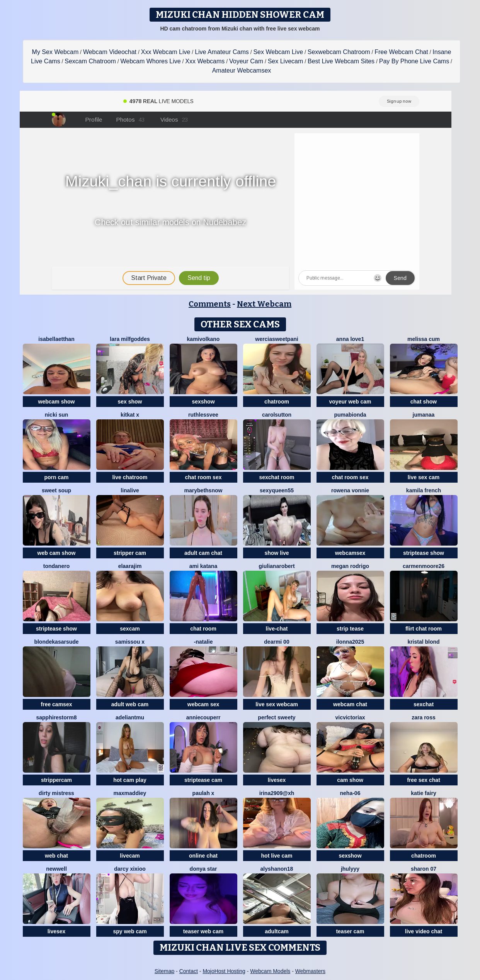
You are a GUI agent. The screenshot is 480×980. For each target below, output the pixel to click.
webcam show (57, 402)
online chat (203, 856)
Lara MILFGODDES (130, 339)
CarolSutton (277, 415)
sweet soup (56, 490)
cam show (350, 780)
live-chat (277, 629)
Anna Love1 (350, 339)
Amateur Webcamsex (242, 70)
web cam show (57, 553)
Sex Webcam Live (278, 52)
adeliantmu (130, 717)
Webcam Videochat (110, 52)
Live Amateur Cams (222, 52)
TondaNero (56, 566)
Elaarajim (130, 566)
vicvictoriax (350, 717)
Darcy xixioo (130, 869)
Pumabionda (350, 415)
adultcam (277, 931)
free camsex (57, 704)
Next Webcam (264, 304)
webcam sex (203, 704)
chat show (424, 402)
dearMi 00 (277, 642)
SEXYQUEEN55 (277, 490)
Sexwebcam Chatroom (339, 52)
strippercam (56, 780)
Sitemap (164, 971)
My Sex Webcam (55, 52)
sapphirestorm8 (56, 717)
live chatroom (130, 477)
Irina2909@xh (277, 793)
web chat (56, 856)
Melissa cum (424, 339)
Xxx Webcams (205, 61)
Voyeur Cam (246, 61)
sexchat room (277, 477)
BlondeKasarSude (56, 642)
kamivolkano (203, 339)
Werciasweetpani (277, 339)
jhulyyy (350, 869)
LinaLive (130, 490)
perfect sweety (277, 717)
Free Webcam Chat (401, 52)
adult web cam (130, 704)
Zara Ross (423, 717)
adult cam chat (203, 553)
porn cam (56, 477)
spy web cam (130, 931)
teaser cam (350, 931)
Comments (210, 304)
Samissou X (130, 642)
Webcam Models (270, 971)
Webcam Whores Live (150, 61)
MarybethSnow (203, 490)
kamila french (424, 490)
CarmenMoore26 (424, 566)
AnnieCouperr (203, 717)
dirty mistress (56, 793)
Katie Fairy (423, 793)
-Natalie (203, 642)
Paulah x (203, 793)
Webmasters (310, 971)
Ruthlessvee (203, 415)
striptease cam (203, 780)
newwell (56, 869)
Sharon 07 (424, 869)
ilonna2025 (350, 642)
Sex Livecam (286, 61)
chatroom (277, 402)
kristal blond (423, 642)
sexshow (203, 402)
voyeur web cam (350, 402)
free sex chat (424, 780)
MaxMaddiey (130, 793)
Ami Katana (203, 566)
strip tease (350, 629)
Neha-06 (350, 793)
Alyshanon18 (277, 869)
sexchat (424, 704)
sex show (130, 402)
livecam (130, 856)
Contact (189, 971)
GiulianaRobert (277, 566)
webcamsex (350, 553)
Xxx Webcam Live (166, 52)
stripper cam (130, 553)
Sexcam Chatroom (90, 61)
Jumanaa (424, 415)
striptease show (424, 553)
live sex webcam (277, 704)
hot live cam (277, 856)
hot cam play (130, 780)
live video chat (424, 931)
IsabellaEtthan (56, 339)
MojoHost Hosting (224, 971)
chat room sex (203, 477)
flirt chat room (424, 629)
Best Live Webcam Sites (341, 61)
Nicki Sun (57, 415)
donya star (203, 869)
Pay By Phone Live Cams (414, 61)
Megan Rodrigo (350, 566)
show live (277, 553)
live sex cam (424, 477)
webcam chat (350, 704)
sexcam (130, 629)
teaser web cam (203, 931)
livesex (277, 780)
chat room (203, 629)
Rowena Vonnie (350, 490)
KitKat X (130, 415)
